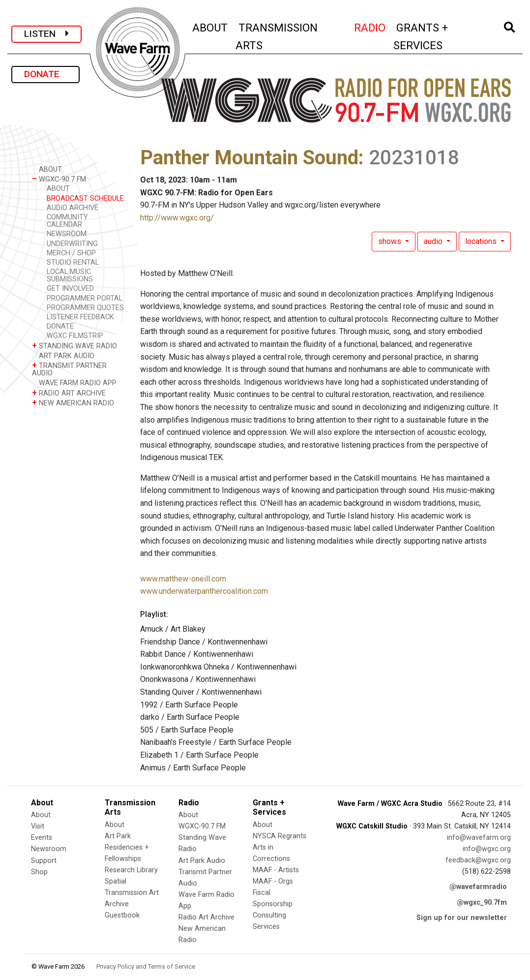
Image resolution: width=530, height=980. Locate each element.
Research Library (131, 870)
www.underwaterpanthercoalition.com (204, 591)
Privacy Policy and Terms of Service (146, 966)
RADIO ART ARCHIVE (69, 393)
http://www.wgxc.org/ (177, 218)
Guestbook (122, 915)
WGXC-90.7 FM (59, 179)
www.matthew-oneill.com (183, 579)
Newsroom (49, 849)
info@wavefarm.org (479, 838)
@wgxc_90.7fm (482, 903)
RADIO (370, 26)
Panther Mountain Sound (249, 158)
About (41, 815)
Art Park (118, 836)
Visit (38, 826)
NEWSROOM (67, 234)
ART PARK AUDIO (63, 355)
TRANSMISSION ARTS (277, 36)
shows (391, 241)
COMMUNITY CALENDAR (67, 221)
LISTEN (46, 34)
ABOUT (210, 26)
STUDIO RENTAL (73, 262)
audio (434, 241)
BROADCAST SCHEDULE (85, 199)
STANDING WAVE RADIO (74, 346)
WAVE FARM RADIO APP (74, 383)
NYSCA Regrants (280, 836)
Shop (39, 872)
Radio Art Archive (206, 917)
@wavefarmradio (478, 887)
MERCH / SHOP (71, 253)
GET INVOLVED (70, 289)
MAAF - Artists (276, 870)
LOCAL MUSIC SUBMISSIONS (70, 276)
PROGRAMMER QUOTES (85, 308)
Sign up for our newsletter (462, 918)
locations (482, 241)
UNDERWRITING (72, 244)
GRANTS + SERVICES (440, 36)
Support (44, 861)
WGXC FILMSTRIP (75, 336)
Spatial (116, 881)
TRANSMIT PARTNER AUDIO (69, 369)
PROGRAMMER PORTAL (85, 298)
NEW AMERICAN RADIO (73, 403)
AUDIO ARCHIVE (73, 208)
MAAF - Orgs (273, 881)
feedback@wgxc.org (478, 860)
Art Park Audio (202, 861)
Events (42, 838)
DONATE (45, 74)
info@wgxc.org (487, 849)
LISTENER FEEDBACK (80, 317)
